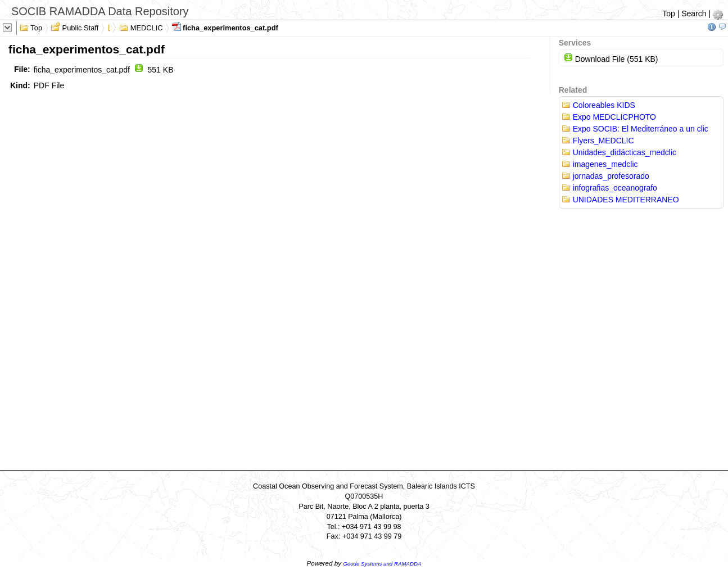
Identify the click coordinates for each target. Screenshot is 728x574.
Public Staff (75, 27)
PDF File (49, 85)
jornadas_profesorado (605, 176)
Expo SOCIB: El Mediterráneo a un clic (635, 129)
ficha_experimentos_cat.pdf (225, 27)
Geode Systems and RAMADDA (382, 564)
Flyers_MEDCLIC (598, 141)
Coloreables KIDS (598, 105)
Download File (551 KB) (611, 59)
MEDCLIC (141, 27)
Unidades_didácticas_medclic (619, 152)
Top (669, 13)
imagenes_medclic (600, 164)
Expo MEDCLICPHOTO (609, 117)
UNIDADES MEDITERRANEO (620, 200)
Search (694, 13)
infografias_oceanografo (609, 188)
